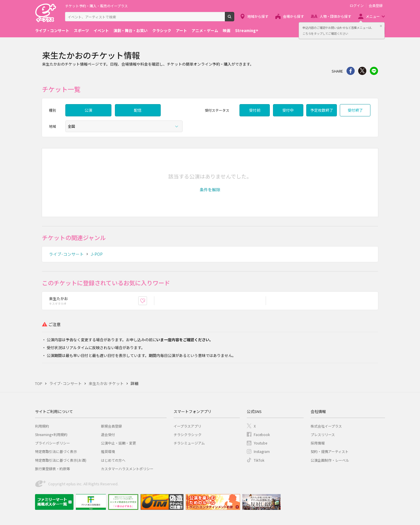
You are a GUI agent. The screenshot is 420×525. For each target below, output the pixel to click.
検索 (234, 19)
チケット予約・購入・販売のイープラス (96, 6)
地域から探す (258, 16)
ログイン (357, 6)
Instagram (262, 451)
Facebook (262, 434)
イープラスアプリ (187, 426)
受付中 (288, 110)
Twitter (362, 71)
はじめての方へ (113, 460)
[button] (210, 190)
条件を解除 (210, 190)
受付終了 (355, 110)
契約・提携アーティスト (330, 451)
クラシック (162, 30)
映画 (227, 30)
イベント (101, 30)
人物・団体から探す (335, 16)
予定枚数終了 (322, 110)
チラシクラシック (188, 434)
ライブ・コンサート (52, 30)
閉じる (381, 26)
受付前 (255, 110)
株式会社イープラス (326, 426)
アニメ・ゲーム (205, 30)
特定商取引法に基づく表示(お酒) (61, 460)
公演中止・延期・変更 (118, 443)
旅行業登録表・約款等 (52, 469)
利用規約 (42, 426)
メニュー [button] (373, 16)
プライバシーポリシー (52, 443)
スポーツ (81, 30)
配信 (138, 110)
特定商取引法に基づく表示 (56, 451)
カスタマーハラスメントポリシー (127, 469)
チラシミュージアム (189, 443)
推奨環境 (108, 451)
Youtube (260, 443)
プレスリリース (323, 434)
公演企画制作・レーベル (330, 460)
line (374, 71)
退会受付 (108, 434)
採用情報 (318, 443)
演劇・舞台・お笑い (131, 30)
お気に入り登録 (147, 301)
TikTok (259, 460)
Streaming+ (247, 30)
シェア (351, 71)
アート (181, 30)
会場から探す (293, 16)
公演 (88, 110)
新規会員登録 (111, 426)
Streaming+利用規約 (51, 434)
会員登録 (376, 6)
